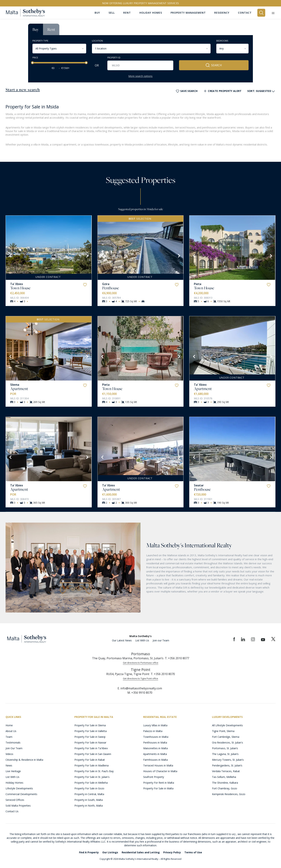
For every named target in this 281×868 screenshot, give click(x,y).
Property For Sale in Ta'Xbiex (91, 748)
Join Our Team (14, 748)
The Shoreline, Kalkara (225, 783)
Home (9, 725)
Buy (36, 29)
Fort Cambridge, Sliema (226, 737)
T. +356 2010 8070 (163, 674)
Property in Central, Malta (89, 794)
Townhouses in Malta (156, 737)
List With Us (142, 640)
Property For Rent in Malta (159, 783)
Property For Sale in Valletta (91, 731)
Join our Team (161, 640)
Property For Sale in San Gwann (93, 754)
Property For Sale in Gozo (89, 788)
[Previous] (10, 255)
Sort (261, 91)
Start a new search (23, 90)
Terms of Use (193, 852)
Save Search (187, 91)
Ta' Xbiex (17, 284)
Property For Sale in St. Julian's (92, 777)
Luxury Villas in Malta (155, 725)
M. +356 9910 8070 (140, 693)
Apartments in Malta (155, 754)
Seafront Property (154, 777)
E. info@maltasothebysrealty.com (140, 688)
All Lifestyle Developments (227, 725)
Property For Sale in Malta (158, 788)
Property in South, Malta (89, 800)
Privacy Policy (172, 852)
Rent (51, 29)
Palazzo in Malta (153, 731)
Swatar (199, 485)
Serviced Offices (15, 800)
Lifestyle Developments (19, 788)
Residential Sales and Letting (141, 852)
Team (9, 737)
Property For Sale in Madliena (91, 765)
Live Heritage (13, 771)
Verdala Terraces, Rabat (226, 771)
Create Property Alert (222, 91)
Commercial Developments (21, 794)
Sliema (15, 385)
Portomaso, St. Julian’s (225, 748)
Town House (20, 288)
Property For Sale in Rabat (90, 760)
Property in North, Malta (89, 806)
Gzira (106, 284)
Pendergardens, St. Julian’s (227, 765)
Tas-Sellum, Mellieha (224, 777)
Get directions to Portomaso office (141, 663)
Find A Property (89, 852)
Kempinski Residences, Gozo (229, 794)
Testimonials (13, 743)
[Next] (87, 255)
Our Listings (110, 852)
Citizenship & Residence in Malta (24, 760)
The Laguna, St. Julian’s (225, 754)
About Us (11, 731)
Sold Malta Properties (18, 806)
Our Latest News (122, 640)
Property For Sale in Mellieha (91, 783)
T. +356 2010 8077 (177, 658)
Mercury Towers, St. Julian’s (228, 760)
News (9, 765)
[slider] (32, 63)
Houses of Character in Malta (160, 771)
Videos (9, 754)
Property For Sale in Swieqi (90, 737)
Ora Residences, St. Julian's (228, 743)
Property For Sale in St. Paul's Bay (94, 771)
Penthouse (111, 288)
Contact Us (12, 811)
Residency (222, 13)
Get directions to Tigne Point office (140, 679)
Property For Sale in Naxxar (90, 743)
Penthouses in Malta (155, 743)
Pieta (198, 284)
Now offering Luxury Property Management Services (141, 3)
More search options (140, 76)
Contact (245, 13)
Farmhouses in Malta (155, 760)
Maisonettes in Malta (155, 748)
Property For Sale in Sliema (90, 725)
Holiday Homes (14, 783)
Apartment (19, 389)
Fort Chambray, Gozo (225, 788)
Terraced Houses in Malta (158, 765)
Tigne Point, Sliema (223, 731)
